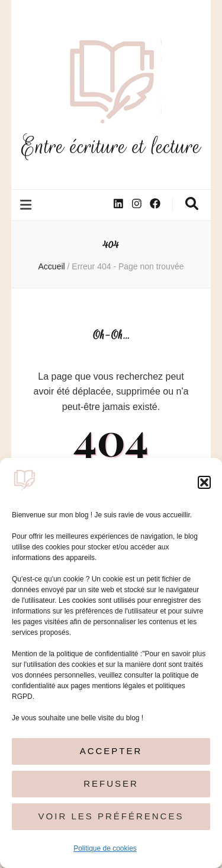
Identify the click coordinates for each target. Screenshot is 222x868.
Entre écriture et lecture (111, 146)
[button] (204, 482)
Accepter (111, 751)
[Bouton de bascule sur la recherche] (192, 204)
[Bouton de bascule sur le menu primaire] (27, 205)
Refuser (111, 783)
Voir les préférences (111, 816)
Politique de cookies (105, 848)
